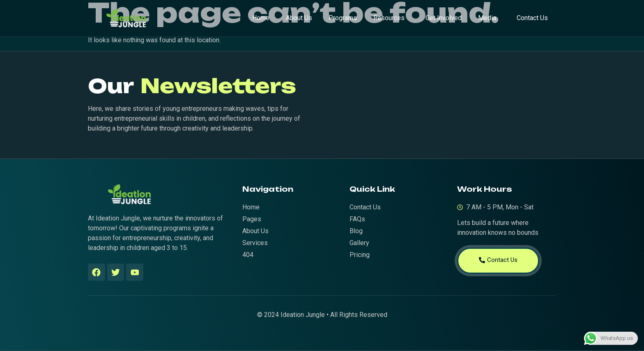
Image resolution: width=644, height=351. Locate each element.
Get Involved (444, 18)
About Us (299, 18)
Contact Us (532, 18)
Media (487, 18)
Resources (389, 18)
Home (261, 18)
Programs (343, 18)
